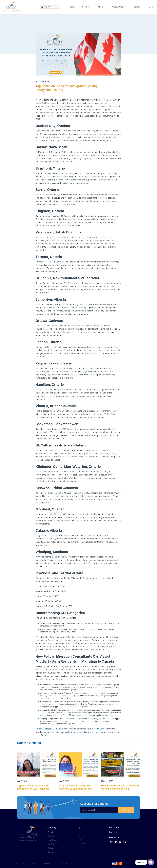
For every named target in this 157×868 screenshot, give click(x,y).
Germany (51, 852)
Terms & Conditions (35, 864)
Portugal (51, 848)
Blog (151, 7)
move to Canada (99, 729)
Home (71, 7)
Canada (51, 832)
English (45, 7)
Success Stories (118, 7)
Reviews (82, 844)
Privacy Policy (23, 864)
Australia (51, 836)
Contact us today (79, 732)
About (100, 7)
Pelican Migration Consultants (49, 729)
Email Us (117, 832)
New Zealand (53, 840)
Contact (137, 7)
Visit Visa (51, 844)
